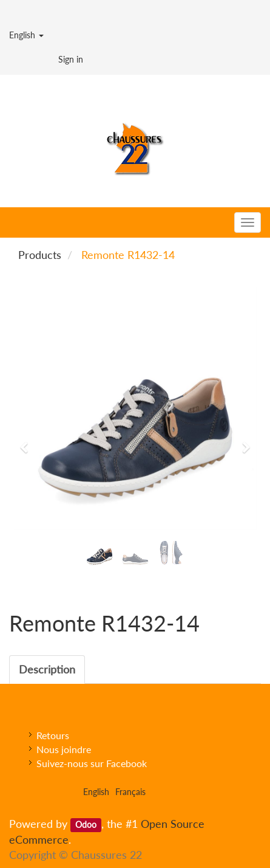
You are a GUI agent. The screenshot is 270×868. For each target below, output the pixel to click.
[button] (28, 442)
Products (40, 255)
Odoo (86, 825)
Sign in (71, 59)
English (26, 35)
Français (130, 792)
